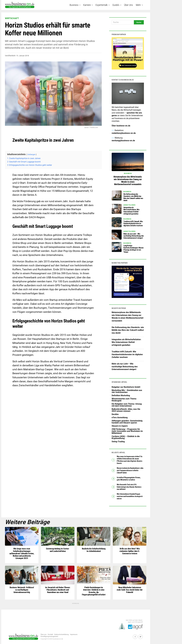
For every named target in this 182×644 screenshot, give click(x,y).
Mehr (138, 5)
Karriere (87, 5)
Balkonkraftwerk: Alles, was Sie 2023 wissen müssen (126, 410)
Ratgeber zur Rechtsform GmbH (126, 387)
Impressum (74, 634)
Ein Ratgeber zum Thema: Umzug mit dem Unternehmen (127, 405)
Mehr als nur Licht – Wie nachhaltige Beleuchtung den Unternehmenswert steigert (125, 367)
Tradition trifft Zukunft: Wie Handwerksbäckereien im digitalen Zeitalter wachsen (127, 354)
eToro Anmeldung (120, 418)
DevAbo (115, 414)
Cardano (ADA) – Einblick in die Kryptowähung (126, 437)
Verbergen (32, 155)
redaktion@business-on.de (124, 133)
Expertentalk (102, 5)
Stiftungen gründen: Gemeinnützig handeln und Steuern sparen (127, 422)
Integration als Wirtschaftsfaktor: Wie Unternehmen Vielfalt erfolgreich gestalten (126, 342)
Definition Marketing (121, 395)
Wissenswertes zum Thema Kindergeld (124, 400)
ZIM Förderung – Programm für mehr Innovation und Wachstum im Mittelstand (127, 431)
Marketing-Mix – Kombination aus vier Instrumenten (127, 391)
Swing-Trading (118, 442)
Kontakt (50, 634)
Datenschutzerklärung (61, 634)
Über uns (128, 5)
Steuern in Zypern (120, 426)
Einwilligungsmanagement (49, 636)
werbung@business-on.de (123, 141)
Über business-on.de (121, 126)
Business (74, 5)
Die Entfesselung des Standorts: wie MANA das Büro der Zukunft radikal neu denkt (128, 330)
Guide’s (116, 5)
